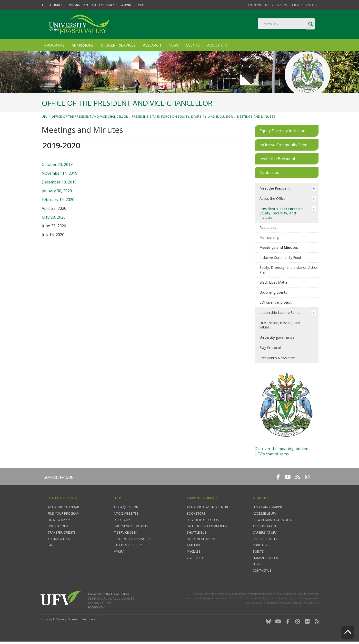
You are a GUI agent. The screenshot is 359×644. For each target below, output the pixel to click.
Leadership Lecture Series (280, 312)
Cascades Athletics (269, 539)
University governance (277, 337)
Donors (140, 5)
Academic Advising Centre (208, 507)
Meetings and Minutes (256, 117)
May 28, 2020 (54, 217)
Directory (122, 520)
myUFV (269, 5)
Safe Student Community (207, 526)
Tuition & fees (59, 539)
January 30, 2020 (57, 191)
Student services (201, 539)
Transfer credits (62, 532)
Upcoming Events (273, 292)
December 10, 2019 (59, 182)
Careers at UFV (265, 532)
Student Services (118, 45)
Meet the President (275, 188)
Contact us (262, 570)
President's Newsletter (277, 358)
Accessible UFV (264, 513)
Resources (268, 227)
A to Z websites (126, 513)
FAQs (52, 545)
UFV (45, 117)
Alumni (126, 5)
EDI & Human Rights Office (274, 520)
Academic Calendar (63, 507)
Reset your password (132, 539)
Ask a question (126, 507)
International (79, 5)
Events (193, 45)
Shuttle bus (197, 532)
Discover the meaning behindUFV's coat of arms (281, 451)
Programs (54, 45)
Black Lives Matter (274, 282)
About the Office (273, 198)
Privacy (61, 619)
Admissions (83, 45)
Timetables (196, 545)
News (174, 45)
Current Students (105, 5)
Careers (311, 5)
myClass (283, 5)
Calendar (254, 5)
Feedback (88, 619)
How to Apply (59, 520)
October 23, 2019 (57, 164)
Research (152, 45)
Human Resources (268, 558)
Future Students (54, 5)
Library (297, 5)
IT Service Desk (125, 532)
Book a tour (58, 526)
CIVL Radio (195, 558)
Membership (269, 237)
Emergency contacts (131, 526)
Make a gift (262, 545)
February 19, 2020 (58, 200)
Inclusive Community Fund (280, 257)
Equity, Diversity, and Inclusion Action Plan (289, 270)
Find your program (64, 513)
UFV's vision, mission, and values (280, 325)
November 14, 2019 (60, 173)
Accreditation (264, 526)
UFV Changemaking (268, 507)
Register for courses (205, 520)
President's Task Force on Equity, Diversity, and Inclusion (183, 117)
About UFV (217, 45)
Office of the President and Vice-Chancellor (90, 117)
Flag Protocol (270, 348)
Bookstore (196, 513)
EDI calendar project (276, 302)
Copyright (47, 619)
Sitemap (74, 619)
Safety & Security (128, 545)
